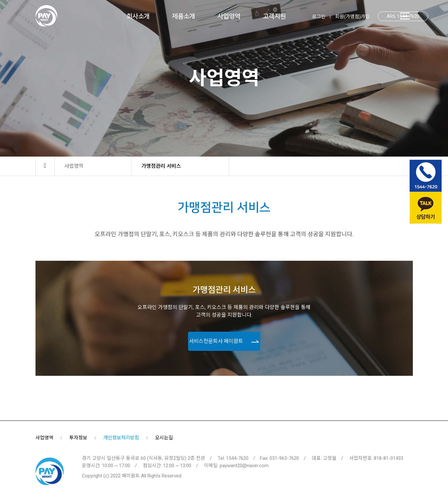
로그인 (319, 17)
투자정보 (78, 438)
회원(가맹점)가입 (352, 17)
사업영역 (44, 438)
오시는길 (164, 438)
